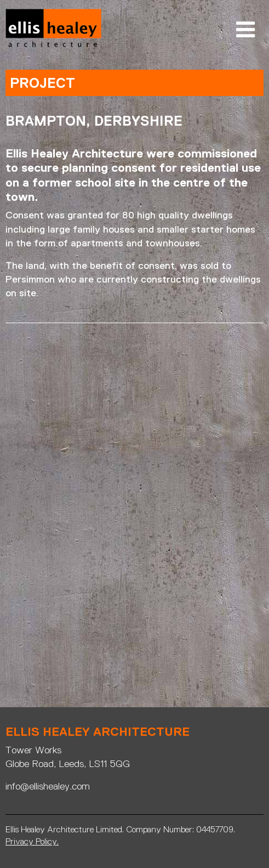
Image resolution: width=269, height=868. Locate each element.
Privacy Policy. (32, 841)
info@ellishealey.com (48, 786)
